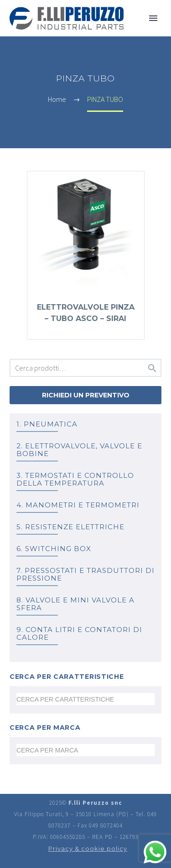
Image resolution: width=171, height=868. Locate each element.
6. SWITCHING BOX (54, 549)
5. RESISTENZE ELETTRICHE (70, 527)
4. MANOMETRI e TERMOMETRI (78, 505)
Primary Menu (153, 18)
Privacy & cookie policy (88, 848)
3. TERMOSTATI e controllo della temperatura (75, 479)
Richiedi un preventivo (86, 395)
